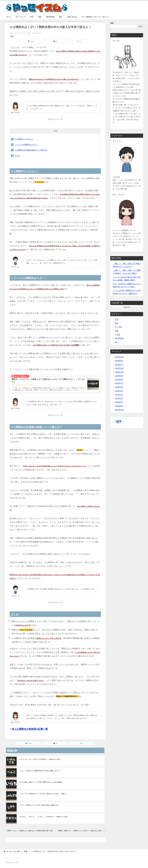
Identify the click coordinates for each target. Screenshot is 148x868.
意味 (40, 17)
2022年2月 (119, 402)
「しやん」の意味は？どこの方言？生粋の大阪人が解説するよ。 (39, 805)
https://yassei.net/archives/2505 (22, 385)
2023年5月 (119, 365)
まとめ (17, 156)
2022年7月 (119, 383)
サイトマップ (21, 17)
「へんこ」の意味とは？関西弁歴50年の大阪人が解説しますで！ (40, 771)
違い (117, 342)
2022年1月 (119, 406)
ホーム (9, 17)
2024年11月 (119, 357)
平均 (32, 17)
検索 (112, 23)
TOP (13, 851)
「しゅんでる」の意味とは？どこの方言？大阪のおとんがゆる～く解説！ (42, 794)
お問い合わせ (72, 17)
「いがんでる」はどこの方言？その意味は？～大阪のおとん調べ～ (40, 759)
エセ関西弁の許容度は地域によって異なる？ (31, 150)
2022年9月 (119, 376)
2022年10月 (119, 372)
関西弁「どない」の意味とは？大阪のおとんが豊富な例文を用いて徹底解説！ (31, 831)
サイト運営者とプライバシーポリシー (95, 17)
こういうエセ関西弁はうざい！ (26, 145)
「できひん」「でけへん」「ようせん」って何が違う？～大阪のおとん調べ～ (44, 817)
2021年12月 (119, 410)
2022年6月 (119, 387)
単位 (61, 17)
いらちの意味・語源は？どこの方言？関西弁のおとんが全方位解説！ (41, 782)
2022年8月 (119, 380)
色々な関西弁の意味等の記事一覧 (30, 729)
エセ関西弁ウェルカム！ (24, 139)
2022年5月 (119, 391)
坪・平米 (118, 327)
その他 (118, 335)
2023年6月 (119, 361)
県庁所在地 (50, 17)
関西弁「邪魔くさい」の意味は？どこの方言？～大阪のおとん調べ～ (81, 831)
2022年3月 (119, 398)
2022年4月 (119, 395)
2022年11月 (119, 368)
